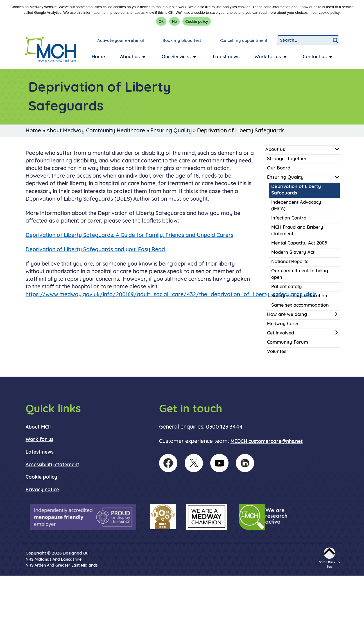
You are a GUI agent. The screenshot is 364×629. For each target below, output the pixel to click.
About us (275, 150)
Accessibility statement (52, 465)
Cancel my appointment (244, 41)
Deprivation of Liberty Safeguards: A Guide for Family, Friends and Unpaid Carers (129, 236)
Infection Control (289, 218)
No (174, 22)
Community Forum (288, 343)
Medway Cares (283, 324)
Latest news (39, 452)
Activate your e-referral (121, 41)
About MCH (39, 427)
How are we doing (287, 315)
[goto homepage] (50, 49)
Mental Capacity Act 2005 (299, 243)
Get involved (281, 333)
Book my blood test (182, 41)
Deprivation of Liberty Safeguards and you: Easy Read (95, 250)
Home (33, 131)
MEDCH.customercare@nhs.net (267, 442)
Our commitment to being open (300, 274)
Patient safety (287, 287)
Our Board (279, 168)
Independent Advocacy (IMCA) (296, 206)
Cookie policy (197, 22)
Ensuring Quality (171, 131)
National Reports (290, 262)
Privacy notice (42, 490)
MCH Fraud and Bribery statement (297, 231)
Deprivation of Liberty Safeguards (296, 190)
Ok (161, 22)
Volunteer (278, 352)
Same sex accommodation (300, 306)
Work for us (39, 440)
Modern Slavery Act (293, 253)
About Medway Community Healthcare (96, 131)
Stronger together (287, 159)
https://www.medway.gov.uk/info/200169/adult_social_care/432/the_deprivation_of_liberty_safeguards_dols (171, 295)
